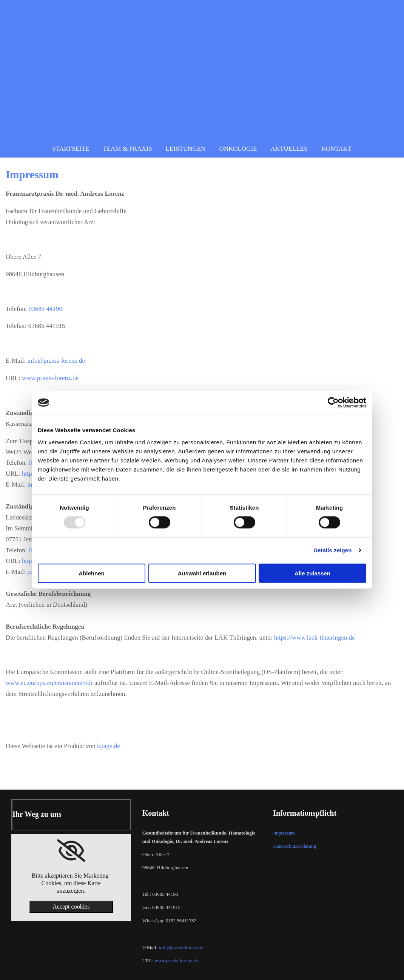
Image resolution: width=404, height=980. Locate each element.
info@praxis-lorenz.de (56, 361)
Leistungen (186, 149)
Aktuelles (289, 149)
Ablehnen (91, 573)
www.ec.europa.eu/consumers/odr (49, 683)
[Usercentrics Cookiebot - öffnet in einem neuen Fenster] (333, 403)
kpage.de (109, 746)
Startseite (71, 149)
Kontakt (337, 149)
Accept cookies (71, 907)
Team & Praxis (127, 149)
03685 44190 (45, 309)
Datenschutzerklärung (295, 846)
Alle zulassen (312, 573)
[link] (71, 851)
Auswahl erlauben (202, 573)
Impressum (284, 833)
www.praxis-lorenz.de (50, 378)
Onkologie (238, 149)
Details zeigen (332, 550)
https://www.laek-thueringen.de (315, 638)
